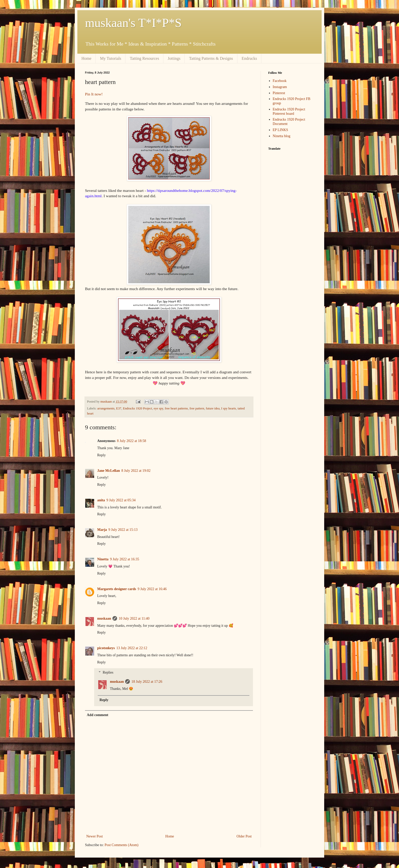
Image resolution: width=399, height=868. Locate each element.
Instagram (280, 87)
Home (86, 58)
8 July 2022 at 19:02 (136, 471)
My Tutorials (111, 58)
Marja (102, 530)
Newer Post (95, 836)
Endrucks (249, 58)
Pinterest (279, 93)
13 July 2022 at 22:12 (132, 648)
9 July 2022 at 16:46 (152, 589)
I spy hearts (229, 408)
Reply (101, 455)
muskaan (104, 618)
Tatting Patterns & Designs (211, 58)
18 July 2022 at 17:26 (147, 682)
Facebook (280, 81)
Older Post (244, 836)
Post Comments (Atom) (122, 845)
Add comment (97, 715)
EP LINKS (281, 130)
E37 (119, 408)
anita (101, 500)
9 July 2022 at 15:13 (123, 530)
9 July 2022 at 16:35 (124, 559)
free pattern (197, 408)
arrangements (106, 408)
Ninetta (103, 559)
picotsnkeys (106, 648)
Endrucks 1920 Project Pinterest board (289, 111)
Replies (108, 672)
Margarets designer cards (117, 589)
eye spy (158, 408)
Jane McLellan (109, 471)
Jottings (174, 58)
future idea (213, 408)
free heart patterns (176, 408)
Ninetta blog (282, 136)
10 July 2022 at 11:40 (134, 618)
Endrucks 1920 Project (138, 408)
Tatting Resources (144, 58)
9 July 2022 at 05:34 (121, 500)
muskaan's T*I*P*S (133, 23)
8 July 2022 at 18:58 (132, 441)
